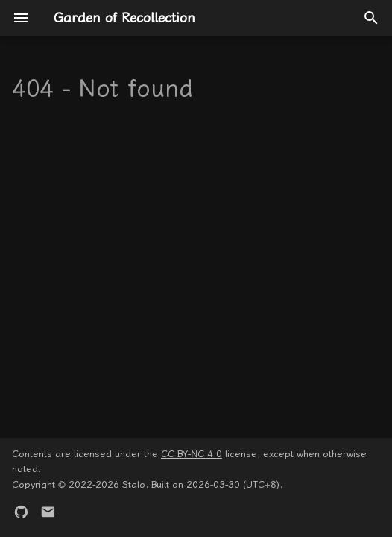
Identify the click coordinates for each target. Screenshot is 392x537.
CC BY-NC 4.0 (192, 454)
